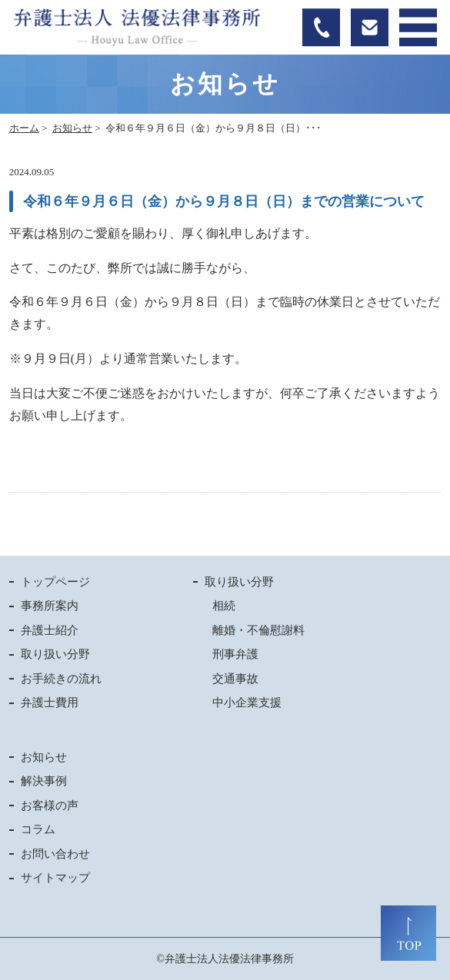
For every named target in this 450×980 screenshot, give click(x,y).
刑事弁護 (235, 654)
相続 (224, 606)
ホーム (24, 128)
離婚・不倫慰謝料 (258, 630)
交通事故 (235, 679)
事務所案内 (50, 606)
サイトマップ (55, 878)
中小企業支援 (247, 703)
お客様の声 (50, 806)
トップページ (55, 582)
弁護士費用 (50, 703)
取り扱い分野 (55, 654)
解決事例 (44, 781)
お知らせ (72, 128)
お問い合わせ (55, 854)
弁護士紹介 (50, 630)
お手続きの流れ (61, 679)
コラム (38, 829)
